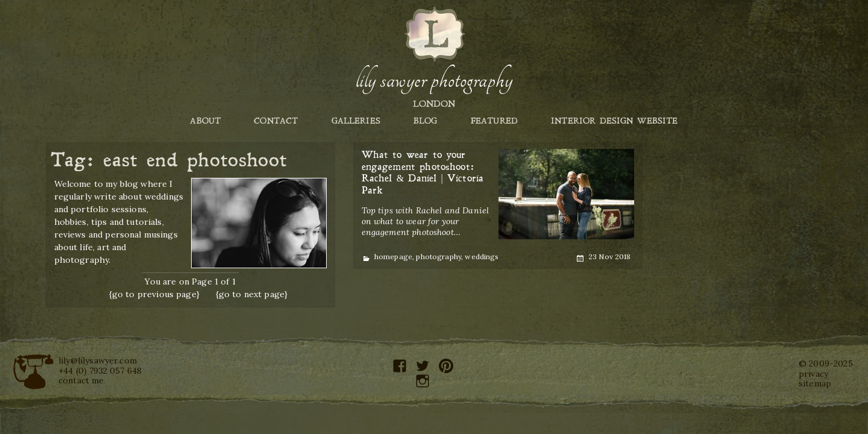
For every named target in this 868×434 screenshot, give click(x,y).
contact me (81, 380)
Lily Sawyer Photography (434, 80)
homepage (393, 256)
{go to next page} (252, 294)
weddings (482, 256)
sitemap (815, 383)
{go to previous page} (154, 294)
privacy (813, 374)
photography (439, 256)
